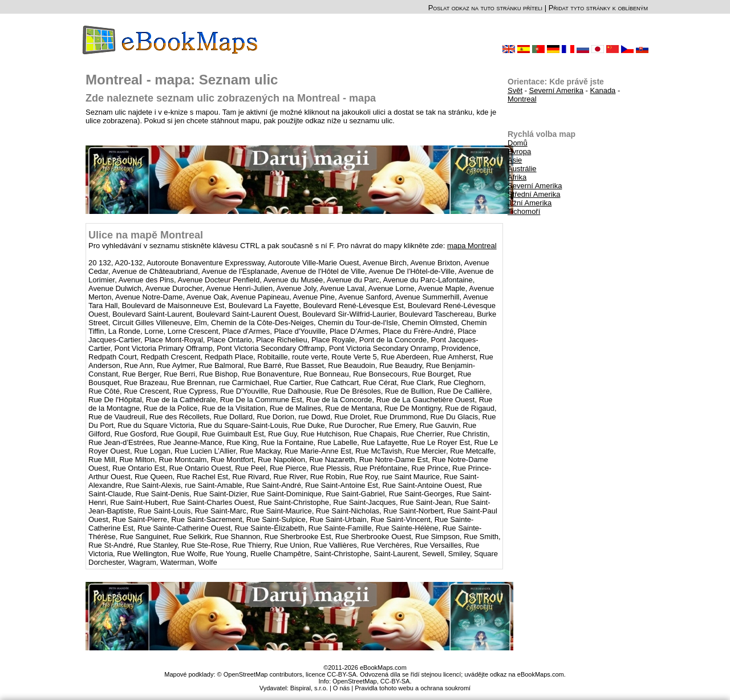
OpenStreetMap (355, 681)
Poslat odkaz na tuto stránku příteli (485, 8)
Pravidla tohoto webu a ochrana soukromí (413, 688)
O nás (341, 688)
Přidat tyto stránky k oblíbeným (598, 8)
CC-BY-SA (395, 681)
